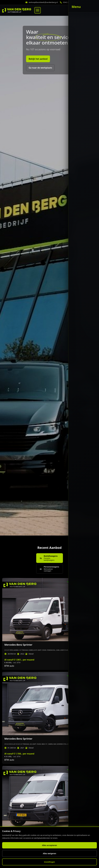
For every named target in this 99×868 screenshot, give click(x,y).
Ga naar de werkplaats (40, 68)
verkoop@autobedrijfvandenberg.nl (43, 2)
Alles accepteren (49, 845)
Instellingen (50, 862)
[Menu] (38, 10)
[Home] (17, 10)
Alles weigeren (50, 853)
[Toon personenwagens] (50, 569)
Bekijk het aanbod (38, 59)
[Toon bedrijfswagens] (50, 558)
